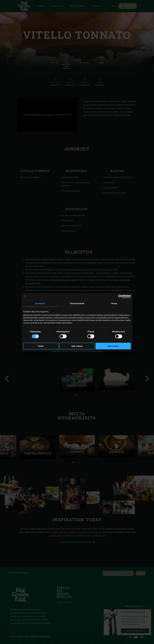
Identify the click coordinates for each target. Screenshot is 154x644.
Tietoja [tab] (114, 303)
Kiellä (41, 346)
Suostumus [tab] (40, 303)
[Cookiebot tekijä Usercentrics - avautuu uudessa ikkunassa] (120, 296)
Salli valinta (77, 346)
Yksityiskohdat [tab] (77, 303)
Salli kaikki (113, 346)
